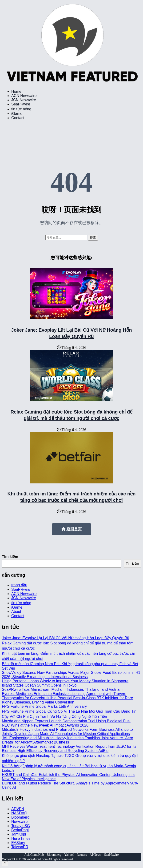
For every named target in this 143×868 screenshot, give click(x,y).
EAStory (18, 843)
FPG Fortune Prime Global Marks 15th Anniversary (44, 706)
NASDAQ (19, 813)
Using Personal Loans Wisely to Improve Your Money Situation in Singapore (65, 681)
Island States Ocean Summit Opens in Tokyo (39, 685)
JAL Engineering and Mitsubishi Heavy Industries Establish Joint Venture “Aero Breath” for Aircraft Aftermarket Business (68, 740)
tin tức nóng (21, 109)
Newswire (19, 822)
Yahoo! (69, 855)
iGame (17, 114)
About (16, 612)
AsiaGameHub (34, 855)
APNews (95, 855)
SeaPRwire (21, 104)
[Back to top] (5, 864)
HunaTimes (21, 838)
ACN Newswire (24, 96)
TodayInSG (21, 826)
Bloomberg (20, 817)
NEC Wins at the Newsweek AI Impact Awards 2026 (45, 725)
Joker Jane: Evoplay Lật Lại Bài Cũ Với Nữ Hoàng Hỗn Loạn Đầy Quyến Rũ (66, 638)
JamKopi (19, 834)
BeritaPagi (20, 830)
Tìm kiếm (10, 557)
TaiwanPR (20, 847)
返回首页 (71, 529)
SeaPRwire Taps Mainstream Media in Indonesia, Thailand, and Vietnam (62, 689)
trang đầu (19, 585)
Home (16, 91)
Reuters (82, 855)
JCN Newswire (24, 100)
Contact (18, 118)
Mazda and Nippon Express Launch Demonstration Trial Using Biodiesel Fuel (66, 721)
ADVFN (18, 809)
